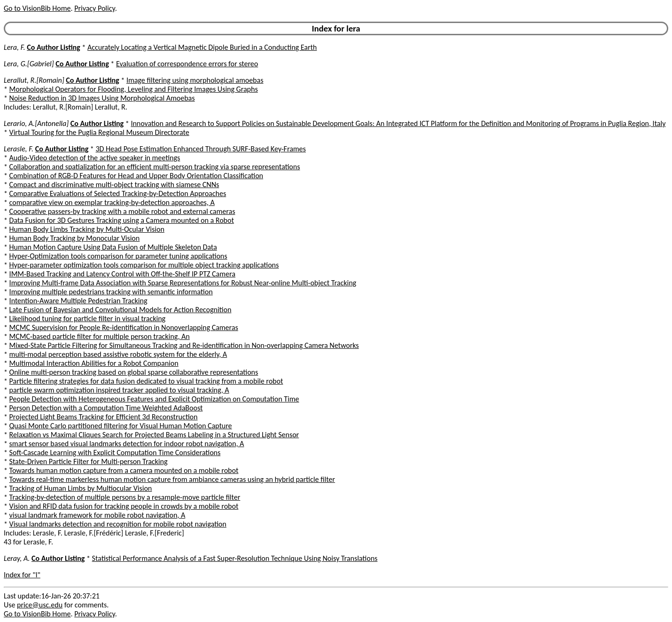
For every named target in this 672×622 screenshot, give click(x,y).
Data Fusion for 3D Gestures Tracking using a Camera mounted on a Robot (122, 220)
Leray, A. (17, 558)
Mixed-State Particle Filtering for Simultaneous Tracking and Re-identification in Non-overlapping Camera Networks (184, 345)
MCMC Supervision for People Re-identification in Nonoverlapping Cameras (124, 327)
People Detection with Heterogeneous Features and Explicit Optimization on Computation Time (154, 399)
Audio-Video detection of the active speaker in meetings (95, 158)
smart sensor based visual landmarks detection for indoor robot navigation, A (127, 444)
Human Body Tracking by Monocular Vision (75, 238)
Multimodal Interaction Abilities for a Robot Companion (94, 363)
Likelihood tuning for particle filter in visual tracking (88, 319)
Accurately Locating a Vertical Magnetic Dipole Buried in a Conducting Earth (202, 47)
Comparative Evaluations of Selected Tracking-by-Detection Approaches (118, 193)
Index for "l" (22, 575)
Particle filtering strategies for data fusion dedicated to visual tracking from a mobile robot (146, 381)
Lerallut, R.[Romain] (34, 80)
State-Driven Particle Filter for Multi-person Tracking (89, 461)
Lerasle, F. (19, 149)
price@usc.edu (40, 605)
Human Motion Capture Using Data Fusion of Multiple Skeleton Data (113, 247)
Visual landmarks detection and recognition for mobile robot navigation (118, 524)
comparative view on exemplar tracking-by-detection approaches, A (112, 202)
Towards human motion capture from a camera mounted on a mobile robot (124, 470)
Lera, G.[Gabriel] (29, 64)
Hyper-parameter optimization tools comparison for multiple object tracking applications (144, 265)
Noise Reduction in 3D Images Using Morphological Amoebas (102, 98)
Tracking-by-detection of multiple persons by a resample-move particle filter (125, 497)
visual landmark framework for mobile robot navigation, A (98, 515)
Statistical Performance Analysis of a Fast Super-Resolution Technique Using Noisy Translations (235, 558)
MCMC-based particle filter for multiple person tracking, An (100, 336)
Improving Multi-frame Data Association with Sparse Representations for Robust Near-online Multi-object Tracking (183, 283)
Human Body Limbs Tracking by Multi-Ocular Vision (87, 229)
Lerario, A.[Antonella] (36, 123)
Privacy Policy (94, 8)
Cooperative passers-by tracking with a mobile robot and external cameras (122, 211)
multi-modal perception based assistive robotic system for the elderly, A (118, 354)
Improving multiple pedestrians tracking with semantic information (111, 292)
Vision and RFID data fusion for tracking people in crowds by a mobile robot (124, 506)
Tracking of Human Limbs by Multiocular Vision (81, 488)
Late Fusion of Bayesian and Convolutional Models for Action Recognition (121, 310)
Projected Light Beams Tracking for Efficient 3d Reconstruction (104, 417)
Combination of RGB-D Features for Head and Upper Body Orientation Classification (136, 176)
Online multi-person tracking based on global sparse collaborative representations (134, 372)
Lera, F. (15, 47)
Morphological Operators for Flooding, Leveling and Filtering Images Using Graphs (134, 89)
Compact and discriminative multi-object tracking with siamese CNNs (114, 185)
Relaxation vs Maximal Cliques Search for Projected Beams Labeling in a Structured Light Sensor (154, 435)
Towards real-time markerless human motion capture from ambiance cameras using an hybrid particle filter (172, 479)
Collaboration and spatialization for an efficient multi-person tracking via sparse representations (155, 167)
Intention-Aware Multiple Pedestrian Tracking (78, 301)
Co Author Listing (53, 47)
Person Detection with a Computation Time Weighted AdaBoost (106, 408)
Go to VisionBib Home (37, 8)
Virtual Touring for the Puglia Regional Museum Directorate (99, 132)
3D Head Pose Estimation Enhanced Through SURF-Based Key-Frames (200, 149)
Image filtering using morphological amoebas (195, 80)
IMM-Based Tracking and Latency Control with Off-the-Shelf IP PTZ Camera (122, 274)
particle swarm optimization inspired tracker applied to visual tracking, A (119, 390)
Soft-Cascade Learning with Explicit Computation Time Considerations (115, 453)
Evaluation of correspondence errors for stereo (187, 64)
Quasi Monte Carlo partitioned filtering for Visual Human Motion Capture (121, 426)
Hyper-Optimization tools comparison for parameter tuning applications (118, 256)
